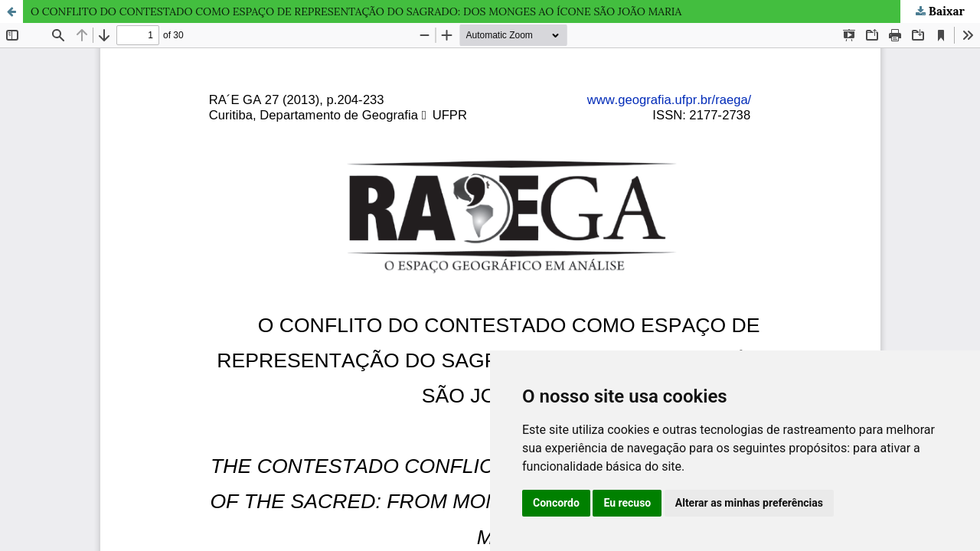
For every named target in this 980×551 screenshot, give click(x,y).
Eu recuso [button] (627, 503)
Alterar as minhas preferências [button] (749, 503)
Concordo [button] (556, 503)
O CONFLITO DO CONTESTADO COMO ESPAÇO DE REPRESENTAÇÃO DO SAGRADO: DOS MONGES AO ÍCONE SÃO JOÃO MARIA (356, 11)
